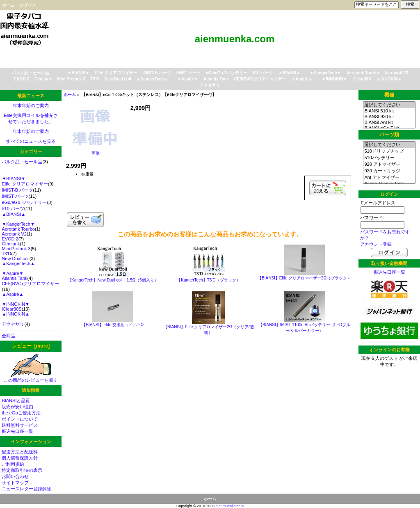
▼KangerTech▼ (325, 73)
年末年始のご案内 (31, 105)
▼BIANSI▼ (78, 73)
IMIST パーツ (188, 73)
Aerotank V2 (396, 73)
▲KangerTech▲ (152, 79)
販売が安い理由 (17, 407)
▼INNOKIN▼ (334, 79)
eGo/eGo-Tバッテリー (227, 73)
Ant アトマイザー (389, 178)
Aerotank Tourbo (363, 73)
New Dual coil (118, 79)
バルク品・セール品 (30, 73)
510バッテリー (389, 158)
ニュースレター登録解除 (26, 489)
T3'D (95, 79)
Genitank (43, 79)
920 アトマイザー (389, 165)
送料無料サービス (20, 425)
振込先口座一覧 (17, 431)
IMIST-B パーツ (157, 73)
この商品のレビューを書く (31, 378)
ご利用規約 (13, 464)
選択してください (389, 105)
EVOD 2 (22, 79)
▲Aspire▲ (302, 79)
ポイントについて (20, 419)
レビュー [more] (31, 346)
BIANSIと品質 (16, 400)
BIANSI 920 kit (389, 117)
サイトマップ (15, 483)
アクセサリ (210, 85)
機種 (389, 95)
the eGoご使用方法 (21, 413)
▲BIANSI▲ (289, 73)
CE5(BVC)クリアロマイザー (260, 79)
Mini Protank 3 (71, 79)
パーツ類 (389, 135)
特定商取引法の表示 (22, 470)
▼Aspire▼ (188, 79)
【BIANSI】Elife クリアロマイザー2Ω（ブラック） (304, 278)
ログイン (28, 5)
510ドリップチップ (389, 151)
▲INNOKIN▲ (389, 79)
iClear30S (362, 79)
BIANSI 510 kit (389, 111)
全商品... (10, 336)
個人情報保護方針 (20, 458)
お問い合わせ (15, 476)
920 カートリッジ (389, 171)
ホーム (8, 5)
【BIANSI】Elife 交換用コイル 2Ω (113, 325)
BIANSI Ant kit (389, 123)
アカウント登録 (376, 244)
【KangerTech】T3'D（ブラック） (208, 280)
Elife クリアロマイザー (116, 73)
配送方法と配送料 (20, 452)
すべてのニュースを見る (31, 141)
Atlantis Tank (216, 79)
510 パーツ (263, 73)
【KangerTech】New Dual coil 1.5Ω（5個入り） (113, 280)
